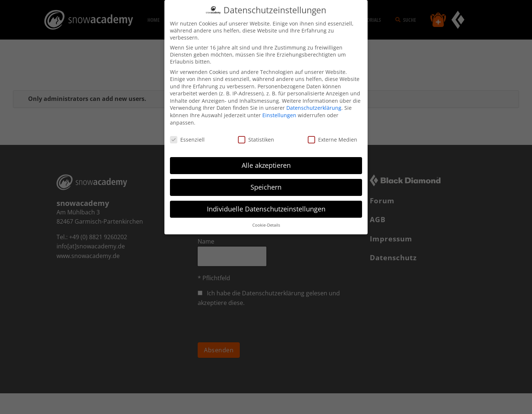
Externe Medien (332, 140)
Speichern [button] (266, 187)
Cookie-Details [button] (266, 225)
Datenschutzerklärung (314, 108)
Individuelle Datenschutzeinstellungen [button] (266, 209)
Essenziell (187, 140)
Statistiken (256, 140)
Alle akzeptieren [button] (266, 165)
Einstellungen (279, 115)
